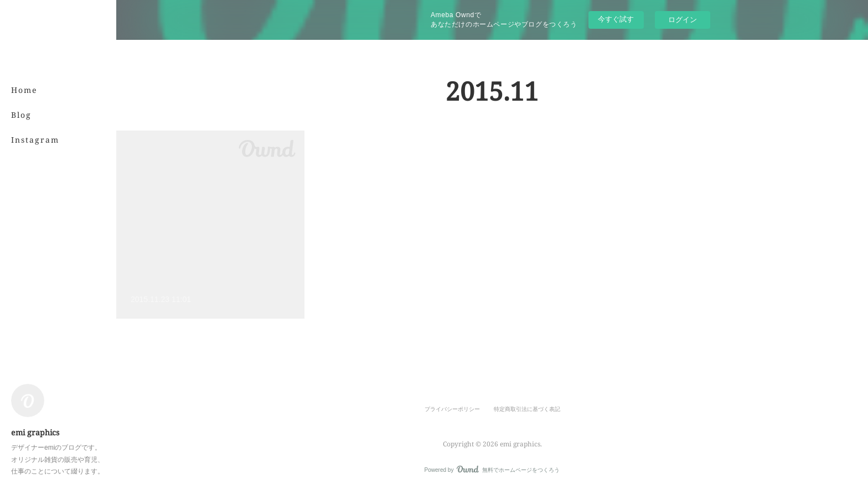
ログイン (683, 20)
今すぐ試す (616, 19)
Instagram (35, 140)
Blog (21, 115)
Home (24, 90)
